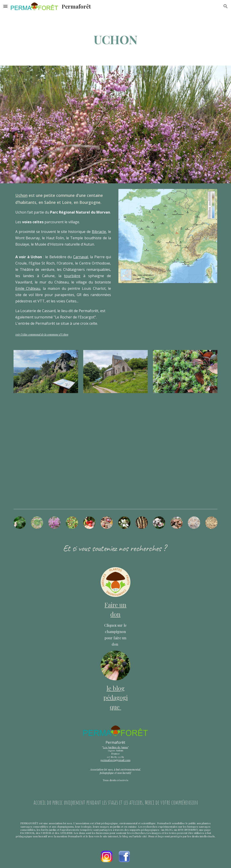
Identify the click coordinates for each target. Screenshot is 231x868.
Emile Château (28, 288)
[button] (5, 6)
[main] (116, 39)
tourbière (72, 276)
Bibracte (99, 232)
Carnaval (81, 257)
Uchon (21, 195)
